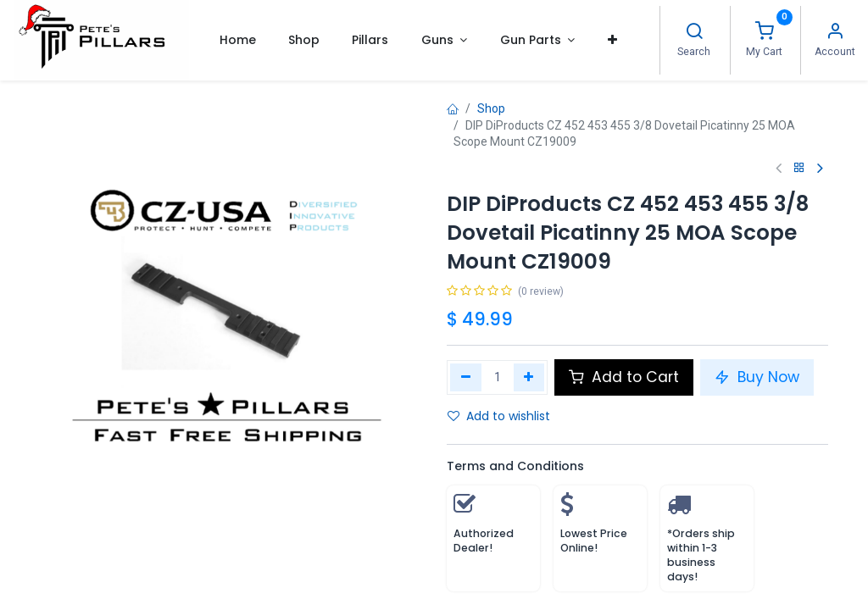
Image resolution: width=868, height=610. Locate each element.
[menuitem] (237, 40)
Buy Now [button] (757, 377)
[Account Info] (835, 33)
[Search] (694, 33)
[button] (612, 40)
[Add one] (529, 377)
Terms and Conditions (515, 466)
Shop (491, 108)
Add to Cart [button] (624, 377)
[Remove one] (466, 377)
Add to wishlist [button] (499, 416)
